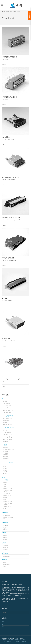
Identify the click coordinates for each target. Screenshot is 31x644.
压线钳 (5, 486)
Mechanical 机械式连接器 (8, 428)
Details (4, 65)
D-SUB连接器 (6, 448)
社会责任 (5, 640)
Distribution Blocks (7, 434)
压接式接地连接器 (7, 419)
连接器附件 (5, 560)
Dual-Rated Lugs (7, 436)
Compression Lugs (6, 399)
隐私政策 (23, 640)
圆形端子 (5, 468)
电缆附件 (4, 543)
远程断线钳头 (7, 507)
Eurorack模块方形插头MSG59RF (12, 218)
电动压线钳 (7, 494)
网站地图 (17, 640)
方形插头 (5, 527)
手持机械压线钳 (8, 490)
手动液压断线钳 (8, 501)
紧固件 (5, 566)
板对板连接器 (6, 455)
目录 (3, 627)
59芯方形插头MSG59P (9, 258)
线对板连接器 (6, 458)
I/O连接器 (5, 451)
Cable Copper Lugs (7, 433)
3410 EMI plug (6, 338)
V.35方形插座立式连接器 (9, 57)
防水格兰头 (6, 549)
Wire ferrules (6, 465)
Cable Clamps (6, 431)
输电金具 (5, 539)
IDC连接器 (6, 453)
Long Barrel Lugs (7, 405)
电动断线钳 (7, 505)
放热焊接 (5, 422)
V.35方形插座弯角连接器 (9, 97)
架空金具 (5, 536)
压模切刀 (5, 485)
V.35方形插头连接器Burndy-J (11, 177)
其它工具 (5, 483)
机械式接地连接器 (7, 424)
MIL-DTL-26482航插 (8, 517)
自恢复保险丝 (6, 556)
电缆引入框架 (6, 548)
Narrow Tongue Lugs (8, 409)
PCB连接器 (5, 445)
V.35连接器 (6, 526)
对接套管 (5, 470)
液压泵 (5, 509)
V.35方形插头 (6, 137)
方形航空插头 (5, 523)
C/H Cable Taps (6, 404)
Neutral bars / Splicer (8, 439)
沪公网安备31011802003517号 (20, 641)
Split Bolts (5, 441)
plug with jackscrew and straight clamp (13, 379)
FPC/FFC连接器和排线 (8, 450)
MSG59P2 (5, 298)
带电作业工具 (6, 498)
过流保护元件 (5, 553)
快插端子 (5, 472)
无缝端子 (5, 474)
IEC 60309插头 (6, 515)
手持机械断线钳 (8, 503)
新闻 (3, 622)
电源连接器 (6, 457)
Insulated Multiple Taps (8, 438)
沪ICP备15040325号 (7, 641)
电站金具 (5, 537)
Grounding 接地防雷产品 (8, 416)
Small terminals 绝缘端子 (8, 462)
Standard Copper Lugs (8, 411)
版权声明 (11, 640)
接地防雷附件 (6, 421)
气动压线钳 (7, 492)
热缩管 (5, 563)
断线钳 (5, 499)
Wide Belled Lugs (7, 412)
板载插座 (5, 529)
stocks (3, 477)
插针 (4, 519)
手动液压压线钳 (8, 488)
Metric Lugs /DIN (7, 407)
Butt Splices (6, 402)
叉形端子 (5, 467)
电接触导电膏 (6, 565)
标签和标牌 (6, 546)
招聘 (3, 624)
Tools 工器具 (5, 480)
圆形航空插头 (5, 512)
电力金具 (4, 533)
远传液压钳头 (7, 495)
